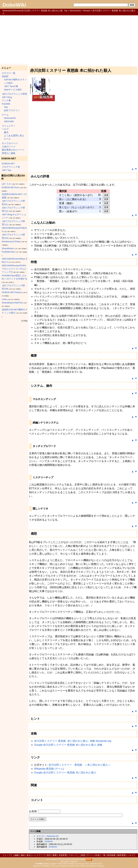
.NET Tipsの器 (11, 86)
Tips (6, 107)
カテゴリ (41, 836)
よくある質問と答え (14, 136)
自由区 (5, 76)
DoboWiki (14, 5)
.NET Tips (7, 170)
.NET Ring (7, 97)
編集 (17, 855)
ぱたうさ (6, 184)
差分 (29, 855)
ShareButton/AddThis (12, 303)
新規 (83, 855)
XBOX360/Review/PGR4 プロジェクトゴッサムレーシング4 (14, 269)
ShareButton (8, 248)
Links (4, 299)
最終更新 (121, 855)
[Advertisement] (69, 40)
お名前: (34, 811)
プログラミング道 (11, 167)
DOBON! (49, 841)
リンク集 (6, 100)
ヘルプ (5, 129)
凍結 (23, 855)
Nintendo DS (53, 836)
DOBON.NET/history (12, 292)
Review (87, 11)
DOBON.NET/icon (11, 187)
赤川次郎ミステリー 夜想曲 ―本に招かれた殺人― (80, 765)
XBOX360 (9, 121)
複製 (55, 855)
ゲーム (5, 115)
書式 (6, 132)
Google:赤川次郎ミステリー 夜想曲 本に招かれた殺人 (65, 773)
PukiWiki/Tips (8, 252)
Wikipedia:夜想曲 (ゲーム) (49, 769)
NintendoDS (75, 11)
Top (66, 11)
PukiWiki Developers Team (78, 864)
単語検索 (111, 855)
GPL (100, 864)
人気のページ (9, 147)
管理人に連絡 (9, 153)
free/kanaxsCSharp (11, 241)
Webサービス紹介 (13, 90)
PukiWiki (6, 104)
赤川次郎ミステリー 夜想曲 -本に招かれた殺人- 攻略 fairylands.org (73, 741)
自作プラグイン (12, 110)
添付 (49, 855)
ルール (7, 139)
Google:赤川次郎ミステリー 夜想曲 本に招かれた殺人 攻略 (68, 745)
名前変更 (63, 855)
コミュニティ (9, 126)
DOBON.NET (8, 164)
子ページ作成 (93, 855)
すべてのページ (10, 143)
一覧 (103, 855)
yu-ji (57, 866)
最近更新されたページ (13, 150)
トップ (8, 855)
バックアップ (39, 855)
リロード (73, 855)
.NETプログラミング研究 (14, 94)
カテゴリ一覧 (9, 73)
